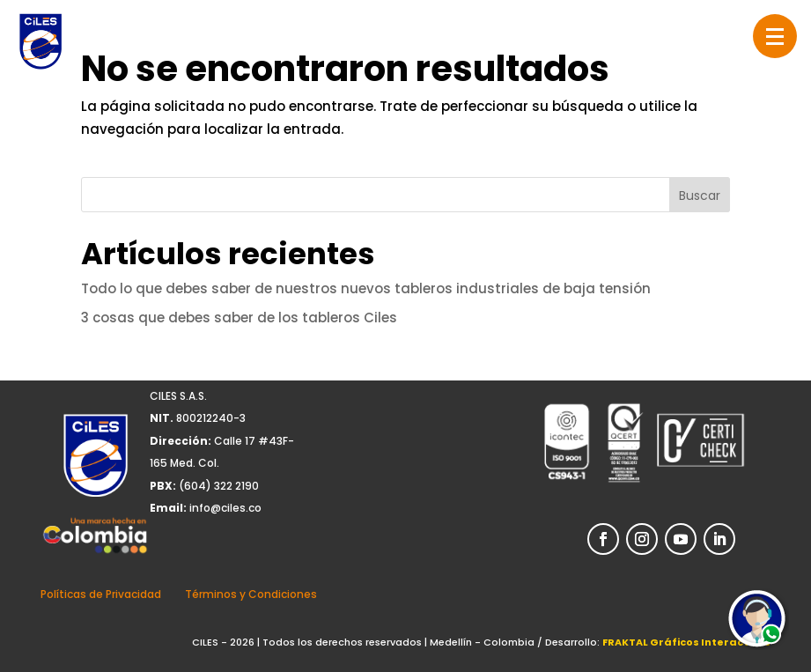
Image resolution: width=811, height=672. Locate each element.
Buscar (700, 196)
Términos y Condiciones (251, 594)
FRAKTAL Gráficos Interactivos (686, 642)
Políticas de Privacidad (101, 594)
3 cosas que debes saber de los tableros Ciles (239, 318)
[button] (775, 36)
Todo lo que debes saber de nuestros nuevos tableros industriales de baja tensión (366, 288)
